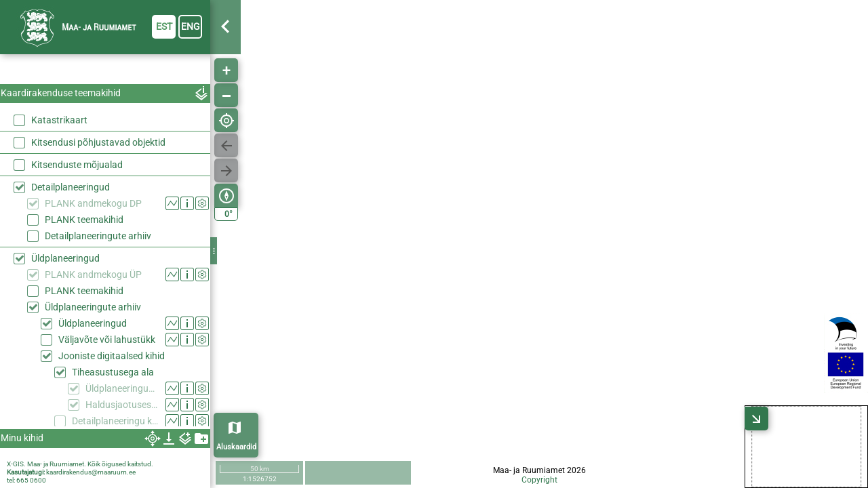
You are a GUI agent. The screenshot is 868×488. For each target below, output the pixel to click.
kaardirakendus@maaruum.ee (91, 472)
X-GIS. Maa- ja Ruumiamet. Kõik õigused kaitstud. (80, 464)
